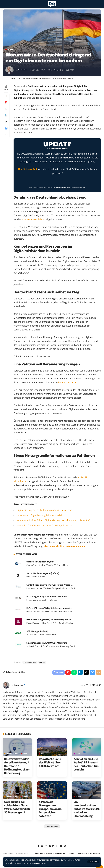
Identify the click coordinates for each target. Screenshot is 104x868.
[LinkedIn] (100, 686)
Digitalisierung (30, 662)
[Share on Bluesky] (6, 128)
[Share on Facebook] (6, 96)
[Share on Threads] (6, 122)
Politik (42, 662)
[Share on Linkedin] (6, 115)
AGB (84, 187)
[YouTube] (93, 686)
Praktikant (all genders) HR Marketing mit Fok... (50, 620)
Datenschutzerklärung (60, 187)
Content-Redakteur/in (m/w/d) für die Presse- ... (50, 585)
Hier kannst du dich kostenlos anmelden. (65, 546)
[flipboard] (53, 847)
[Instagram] (96, 686)
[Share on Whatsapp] (6, 109)
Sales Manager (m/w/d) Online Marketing (47, 643)
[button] (93, 862)
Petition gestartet (67, 383)
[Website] (85, 686)
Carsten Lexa (23, 70)
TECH (78, 755)
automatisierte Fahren (34, 219)
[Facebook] (89, 686)
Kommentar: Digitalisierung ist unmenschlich (41, 515)
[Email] (98, 673)
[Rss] (65, 847)
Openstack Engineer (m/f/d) (40, 562)
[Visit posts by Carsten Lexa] (9, 70)
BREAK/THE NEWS (13, 755)
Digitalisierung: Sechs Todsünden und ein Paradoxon (44, 510)
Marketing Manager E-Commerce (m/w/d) (47, 597)
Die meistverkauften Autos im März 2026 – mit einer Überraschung (87, 810)
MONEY (10, 50)
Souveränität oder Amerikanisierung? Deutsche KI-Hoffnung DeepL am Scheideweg (17, 767)
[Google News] (42, 847)
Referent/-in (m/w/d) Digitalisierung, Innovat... (49, 608)
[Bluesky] (61, 847)
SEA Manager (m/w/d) (37, 631)
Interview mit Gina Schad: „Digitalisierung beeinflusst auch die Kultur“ (53, 520)
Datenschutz (39, 863)
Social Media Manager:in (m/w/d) (43, 573)
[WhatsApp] (57, 847)
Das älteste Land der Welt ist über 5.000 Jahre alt (50, 763)
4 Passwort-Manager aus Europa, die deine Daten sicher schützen (50, 810)
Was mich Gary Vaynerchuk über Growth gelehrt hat (44, 526)
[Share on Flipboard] (6, 102)
